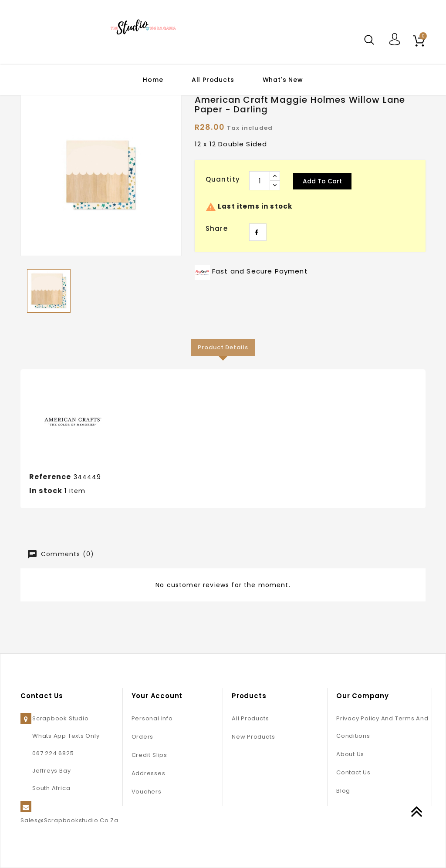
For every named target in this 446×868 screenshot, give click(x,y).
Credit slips (149, 755)
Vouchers (147, 792)
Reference (50, 477)
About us (350, 754)
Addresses (149, 773)
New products (253, 737)
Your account (157, 696)
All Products (213, 80)
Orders (143, 737)
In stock (46, 491)
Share (258, 232)
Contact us (353, 772)
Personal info (152, 718)
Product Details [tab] (223, 347)
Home (153, 80)
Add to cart (322, 181)
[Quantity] (260, 181)
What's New (283, 80)
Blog (343, 791)
